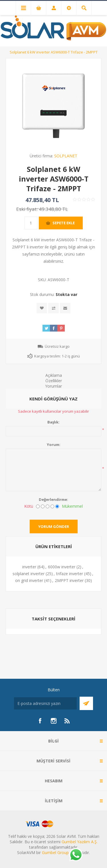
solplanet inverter (29, 574)
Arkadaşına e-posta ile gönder (65, 308)
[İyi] (52, 506)
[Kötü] (38, 506)
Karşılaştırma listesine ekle (53, 308)
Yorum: (54, 445)
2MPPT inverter (69, 580)
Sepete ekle (64, 223)
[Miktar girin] (31, 223)
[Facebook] (40, 721)
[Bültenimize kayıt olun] (45, 703)
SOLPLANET (66, 156)
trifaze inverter (70, 574)
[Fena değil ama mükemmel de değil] (48, 506)
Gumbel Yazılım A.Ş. (80, 842)
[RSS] (67, 721)
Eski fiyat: (27, 209)
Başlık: (53, 422)
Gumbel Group (55, 852)
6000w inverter (62, 567)
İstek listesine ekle (42, 308)
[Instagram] (54, 721)
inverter (29, 567)
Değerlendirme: (53, 499)
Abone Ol (86, 703)
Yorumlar (53, 386)
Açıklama (54, 375)
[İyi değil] (43, 506)
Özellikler (54, 381)
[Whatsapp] (76, 855)
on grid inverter (29, 580)
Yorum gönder (54, 526)
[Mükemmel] (57, 506)
